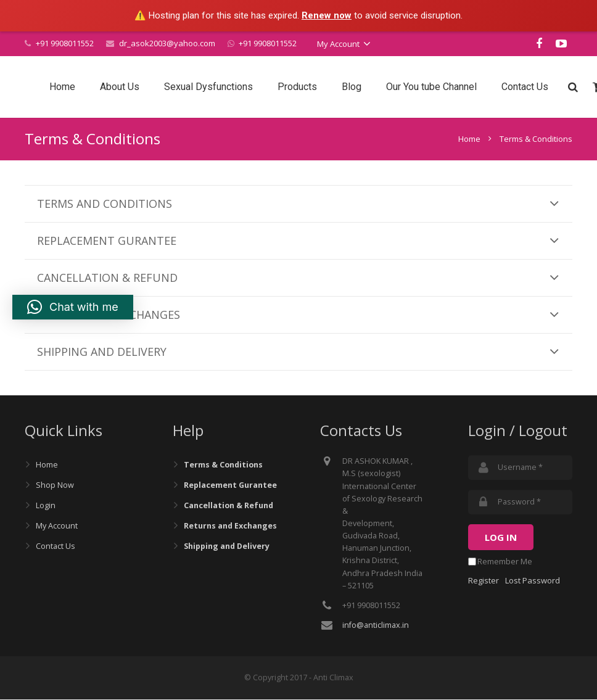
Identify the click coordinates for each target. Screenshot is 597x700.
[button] (73, 307)
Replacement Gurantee (230, 486)
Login (46, 506)
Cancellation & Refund (229, 506)
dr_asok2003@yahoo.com (167, 43)
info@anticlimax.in (376, 626)
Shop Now (55, 486)
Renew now (327, 15)
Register (484, 581)
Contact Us (56, 547)
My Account (57, 526)
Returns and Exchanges (230, 526)
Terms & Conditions (223, 465)
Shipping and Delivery (227, 547)
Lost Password (533, 581)
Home (469, 139)
